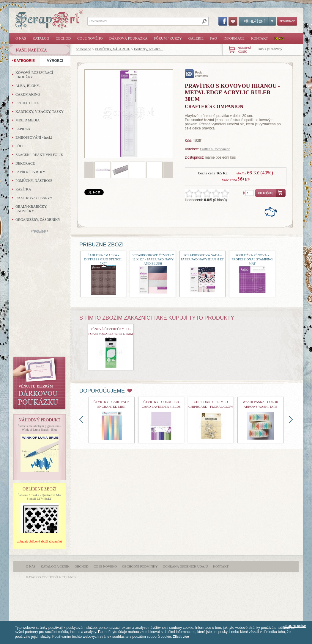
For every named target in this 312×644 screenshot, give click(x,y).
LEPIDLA (23, 129)
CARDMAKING (28, 94)
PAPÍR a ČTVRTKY (30, 172)
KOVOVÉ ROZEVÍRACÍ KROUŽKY (34, 75)
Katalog (41, 38)
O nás (21, 38)
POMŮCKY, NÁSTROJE (113, 49)
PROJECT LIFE (27, 103)
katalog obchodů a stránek (51, 577)
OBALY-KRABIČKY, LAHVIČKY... (31, 209)
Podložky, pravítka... (149, 49)
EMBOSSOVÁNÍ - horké (34, 137)
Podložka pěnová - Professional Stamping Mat (252, 259)
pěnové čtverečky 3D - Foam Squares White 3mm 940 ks (111, 334)
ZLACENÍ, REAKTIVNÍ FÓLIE (39, 155)
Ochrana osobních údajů (185, 566)
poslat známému (197, 74)
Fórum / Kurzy (168, 38)
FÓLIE (21, 146)
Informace (234, 38)
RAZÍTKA (23, 189)
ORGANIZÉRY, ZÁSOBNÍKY (38, 220)
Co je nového (90, 38)
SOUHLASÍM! (296, 626)
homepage (83, 49)
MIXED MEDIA (28, 120)
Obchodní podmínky (140, 566)
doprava (291, 419)
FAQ (213, 38)
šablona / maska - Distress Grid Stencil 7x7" (103, 259)
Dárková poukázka (128, 38)
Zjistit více (181, 637)
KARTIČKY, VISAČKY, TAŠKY (40, 112)
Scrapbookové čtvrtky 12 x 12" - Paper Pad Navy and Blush (153, 259)
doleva (81, 419)
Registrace (287, 21)
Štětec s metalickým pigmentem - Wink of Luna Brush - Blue (39, 428)
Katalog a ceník (55, 566)
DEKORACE (25, 163)
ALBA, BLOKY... (28, 86)
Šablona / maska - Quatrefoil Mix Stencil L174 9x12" (40, 497)
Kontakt (260, 38)
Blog (279, 38)
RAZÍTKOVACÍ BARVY (34, 198)
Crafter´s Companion (215, 149)
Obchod (63, 38)
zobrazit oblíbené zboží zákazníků (40, 541)
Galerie (196, 38)
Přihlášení (257, 21)
